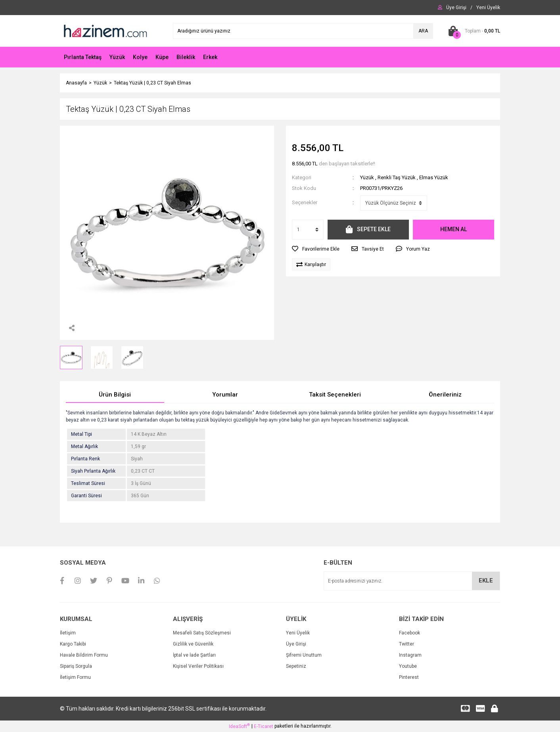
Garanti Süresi (86, 496)
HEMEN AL (454, 229)
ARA (423, 31)
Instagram (410, 655)
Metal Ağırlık (84, 446)
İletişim (68, 633)
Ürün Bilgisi (115, 395)
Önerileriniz (445, 395)
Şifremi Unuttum (304, 655)
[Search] (303, 31)
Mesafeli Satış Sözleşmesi (202, 633)
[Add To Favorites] (316, 249)
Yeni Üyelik (298, 633)
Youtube (408, 666)
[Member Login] (456, 8)
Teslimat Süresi (88, 483)
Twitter (407, 644)
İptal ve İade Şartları (194, 655)
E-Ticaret (264, 726)
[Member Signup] (488, 8)
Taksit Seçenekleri (335, 395)
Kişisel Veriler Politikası (198, 666)
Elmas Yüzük (434, 177)
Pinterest (409, 677)
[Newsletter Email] (412, 581)
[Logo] (105, 31)
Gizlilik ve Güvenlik (193, 644)
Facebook (409, 633)
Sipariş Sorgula (76, 666)
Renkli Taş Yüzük (397, 177)
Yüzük (367, 177)
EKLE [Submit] (486, 581)
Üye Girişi (296, 644)
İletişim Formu (75, 677)
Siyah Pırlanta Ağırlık (93, 471)
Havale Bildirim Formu (84, 655)
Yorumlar (225, 395)
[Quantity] (308, 230)
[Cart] (473, 31)
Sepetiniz (296, 666)
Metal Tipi (82, 434)
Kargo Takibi (73, 644)
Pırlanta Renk (85, 459)
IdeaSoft (239, 726)
